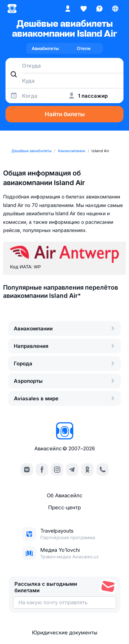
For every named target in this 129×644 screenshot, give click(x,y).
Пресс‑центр (64, 507)
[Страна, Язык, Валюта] (115, 9)
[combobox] (64, 65)
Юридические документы (65, 633)
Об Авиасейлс (65, 495)
